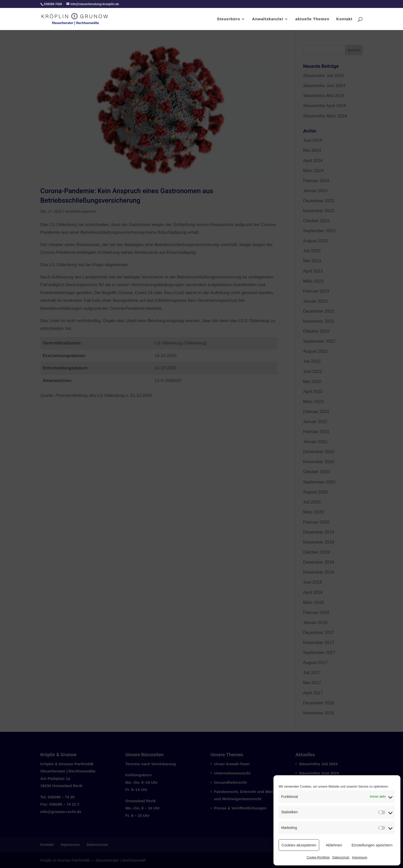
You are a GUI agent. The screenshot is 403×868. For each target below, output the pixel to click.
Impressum (360, 857)
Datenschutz (341, 857)
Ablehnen (334, 845)
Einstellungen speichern (372, 845)
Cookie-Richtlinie (318, 857)
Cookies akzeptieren (299, 845)
